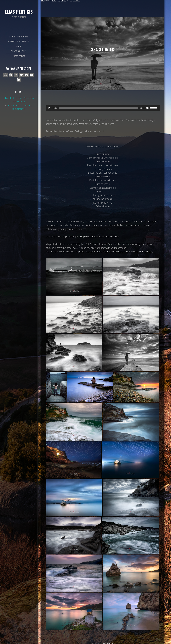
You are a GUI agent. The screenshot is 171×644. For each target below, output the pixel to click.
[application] (103, 108)
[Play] (49, 108)
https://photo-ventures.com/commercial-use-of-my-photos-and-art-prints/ (114, 252)
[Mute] (148, 108)
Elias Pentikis (19, 12)
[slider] (99, 108)
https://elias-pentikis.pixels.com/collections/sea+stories (91, 236)
